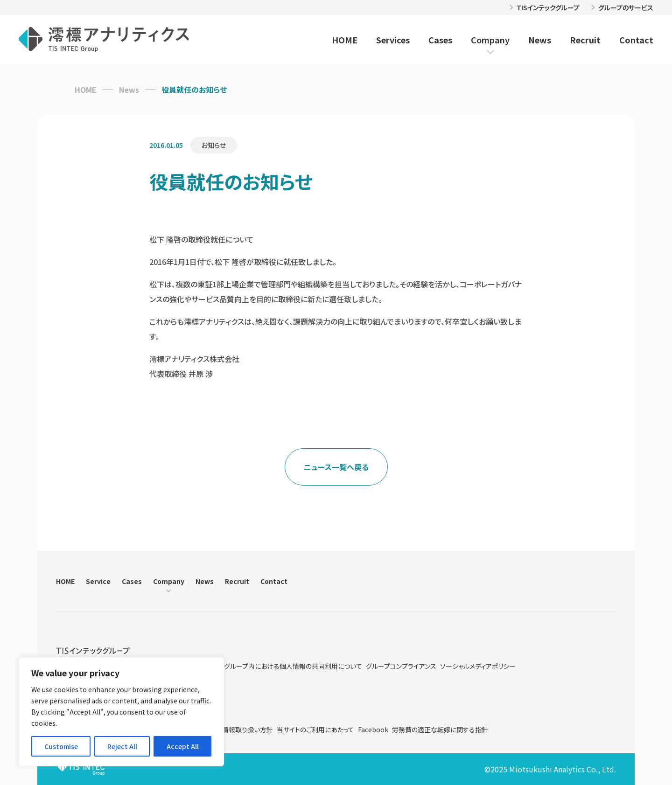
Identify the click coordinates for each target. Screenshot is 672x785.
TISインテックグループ (548, 7)
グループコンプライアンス (401, 666)
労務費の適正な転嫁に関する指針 (440, 729)
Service (98, 581)
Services (393, 40)
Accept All (183, 746)
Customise (61, 746)
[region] (121, 712)
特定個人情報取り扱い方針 (234, 729)
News (540, 40)
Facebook (373, 729)
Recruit (585, 40)
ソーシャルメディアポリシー (478, 666)
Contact (636, 40)
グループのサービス (626, 7)
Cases (440, 40)
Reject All (122, 746)
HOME (345, 40)
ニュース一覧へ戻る (336, 467)
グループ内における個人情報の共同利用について (293, 666)
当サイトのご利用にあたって (315, 729)
